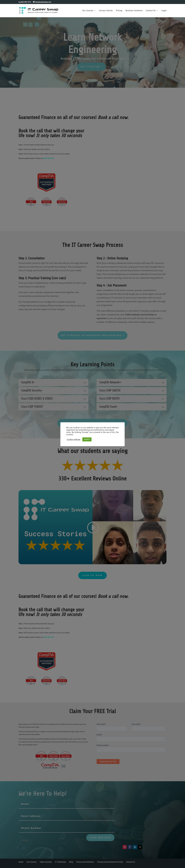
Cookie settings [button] (74, 439)
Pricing (119, 11)
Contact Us (151, 11)
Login (164, 11)
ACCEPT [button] (87, 439)
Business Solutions (134, 11)
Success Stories (106, 11)
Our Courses (88, 11)
